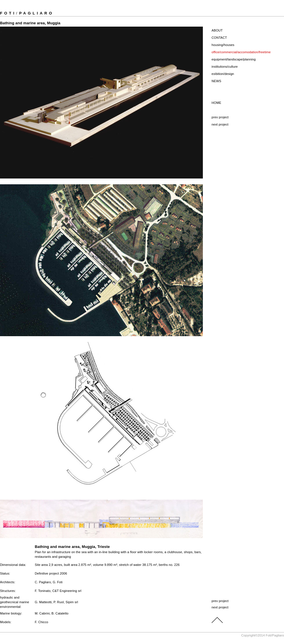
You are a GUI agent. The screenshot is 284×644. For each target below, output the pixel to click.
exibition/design (223, 74)
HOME (216, 103)
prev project (220, 117)
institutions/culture (225, 67)
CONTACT (219, 38)
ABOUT (217, 30)
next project (220, 124)
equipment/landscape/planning (234, 59)
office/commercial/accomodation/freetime (241, 52)
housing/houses (223, 45)
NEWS (216, 81)
